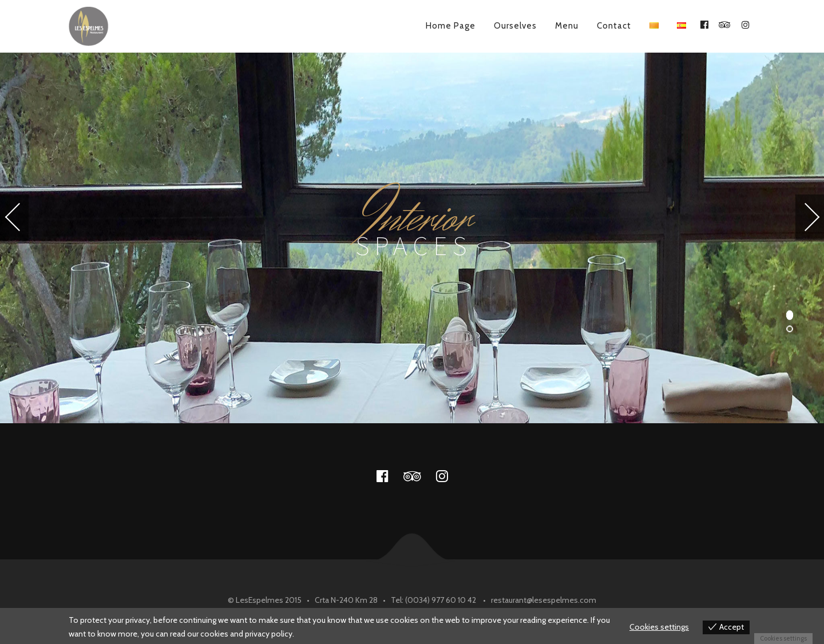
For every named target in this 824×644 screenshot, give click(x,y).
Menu (567, 26)
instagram (449, 476)
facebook (389, 476)
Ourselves (515, 26)
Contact (614, 26)
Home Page (451, 26)
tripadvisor (419, 476)
